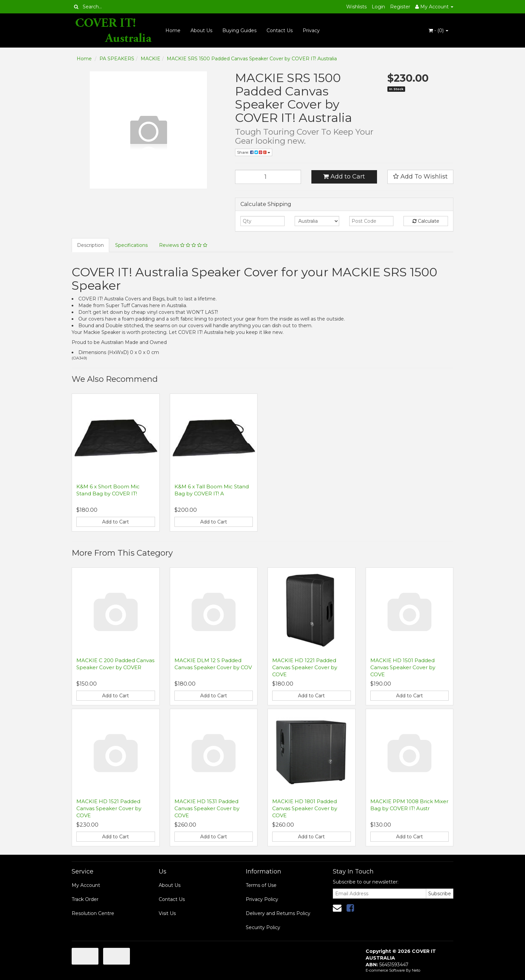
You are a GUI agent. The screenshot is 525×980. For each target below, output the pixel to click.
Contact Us (280, 30)
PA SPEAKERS (117, 59)
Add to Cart (344, 177)
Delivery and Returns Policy (278, 913)
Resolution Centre (93, 913)
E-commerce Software (385, 970)
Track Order (85, 899)
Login (378, 7)
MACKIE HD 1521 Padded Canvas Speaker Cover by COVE (109, 808)
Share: (254, 152)
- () (438, 30)
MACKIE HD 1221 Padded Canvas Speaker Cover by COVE (305, 667)
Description (90, 245)
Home (173, 30)
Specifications (131, 245)
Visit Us (167, 913)
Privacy (311, 30)
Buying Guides (239, 30)
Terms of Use (261, 885)
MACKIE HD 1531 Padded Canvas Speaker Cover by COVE (207, 808)
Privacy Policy (262, 899)
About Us (201, 30)
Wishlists (356, 7)
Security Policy (263, 927)
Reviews (183, 245)
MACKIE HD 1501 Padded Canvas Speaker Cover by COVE (403, 667)
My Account (86, 885)
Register (400, 7)
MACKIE (151, 59)
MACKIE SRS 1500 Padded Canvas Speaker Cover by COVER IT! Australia (252, 59)
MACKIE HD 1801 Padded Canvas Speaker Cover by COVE (305, 808)
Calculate (426, 221)
